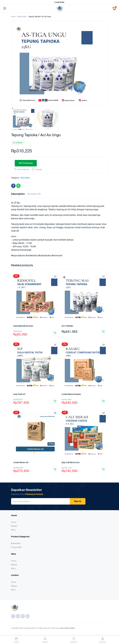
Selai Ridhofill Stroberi (23, 326)
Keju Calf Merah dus (71, 463)
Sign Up (78, 501)
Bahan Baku (22, 17)
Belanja (14, 526)
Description (18, 194)
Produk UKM (16, 547)
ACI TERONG (67, 326)
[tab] (18, 194)
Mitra (13, 530)
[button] (22, 169)
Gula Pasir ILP (19, 394)
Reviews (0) (34, 194)
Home (13, 17)
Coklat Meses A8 (21, 463)
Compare (39, 169)
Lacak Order (60, 2)
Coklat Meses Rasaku (71, 394)
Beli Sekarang (26, 163)
